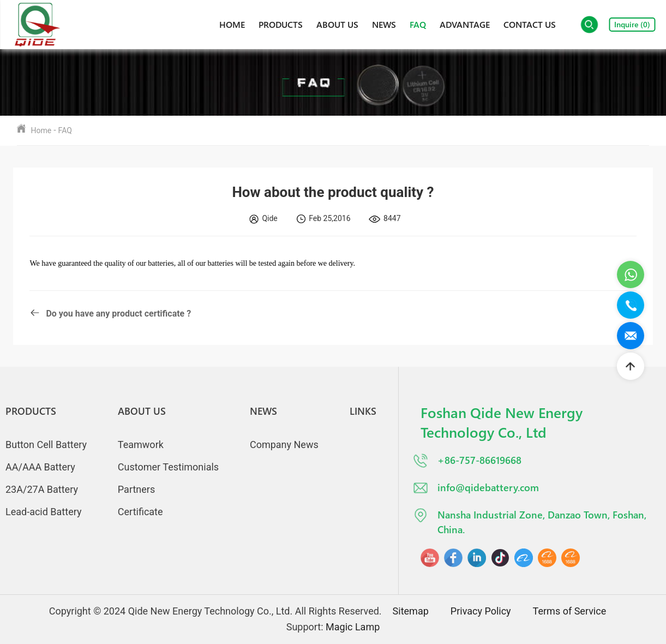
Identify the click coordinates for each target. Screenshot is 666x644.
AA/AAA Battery (40, 467)
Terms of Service (570, 611)
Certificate (140, 512)
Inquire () (632, 24)
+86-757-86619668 (467, 461)
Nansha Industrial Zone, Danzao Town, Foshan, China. (529, 521)
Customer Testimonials (168, 467)
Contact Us (530, 24)
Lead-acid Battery (43, 512)
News (384, 24)
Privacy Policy (481, 611)
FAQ (418, 24)
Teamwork (141, 445)
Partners (136, 489)
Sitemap (411, 611)
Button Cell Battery (46, 445)
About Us (337, 24)
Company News (284, 445)
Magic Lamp (353, 627)
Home (232, 24)
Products (281, 24)
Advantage (465, 24)
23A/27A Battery (42, 489)
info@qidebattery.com (476, 488)
